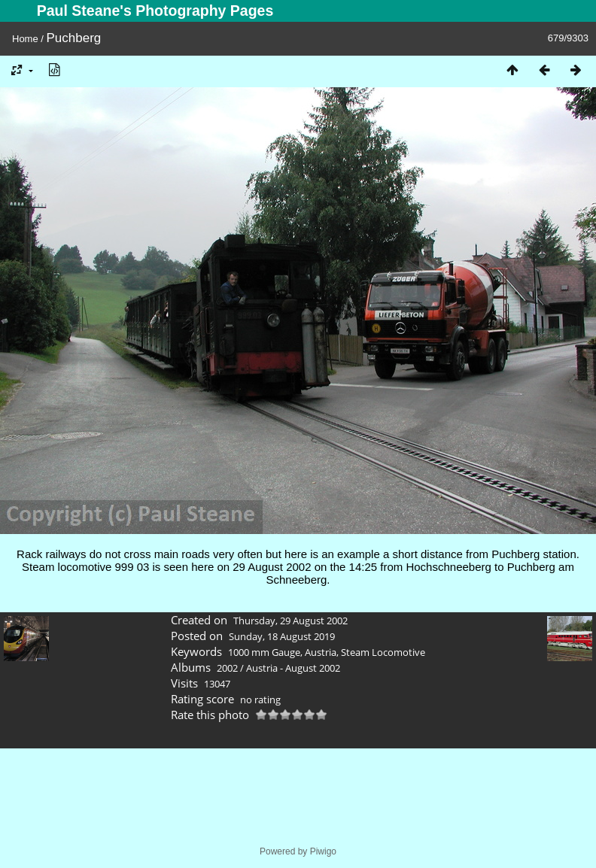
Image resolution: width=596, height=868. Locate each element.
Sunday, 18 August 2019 (282, 636)
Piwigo (323, 851)
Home (25, 39)
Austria (321, 652)
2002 (227, 668)
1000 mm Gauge (264, 652)
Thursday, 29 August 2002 (290, 621)
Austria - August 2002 (293, 668)
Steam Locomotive (383, 652)
